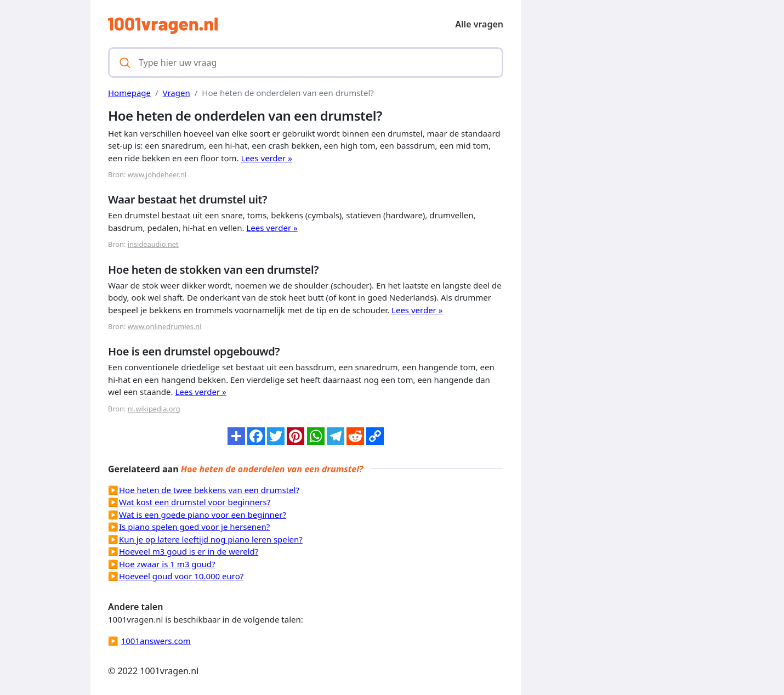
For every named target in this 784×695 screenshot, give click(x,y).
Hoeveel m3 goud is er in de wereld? (189, 551)
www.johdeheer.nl (157, 174)
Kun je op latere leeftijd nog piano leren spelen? (211, 539)
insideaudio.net (153, 244)
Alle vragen (479, 24)
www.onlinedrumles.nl (165, 326)
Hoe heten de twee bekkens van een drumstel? (209, 490)
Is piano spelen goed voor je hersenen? (194, 527)
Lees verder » (267, 158)
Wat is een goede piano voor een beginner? (203, 515)
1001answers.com (156, 641)
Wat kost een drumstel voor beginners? (195, 502)
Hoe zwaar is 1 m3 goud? (167, 564)
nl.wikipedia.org (154, 409)
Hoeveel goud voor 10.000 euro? (181, 576)
